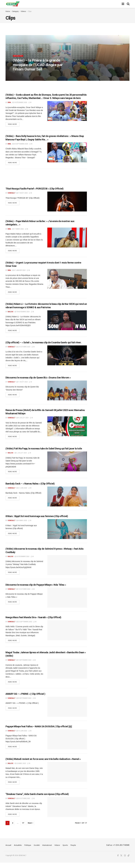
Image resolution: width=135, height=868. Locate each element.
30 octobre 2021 (23, 804)
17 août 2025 (22, 194)
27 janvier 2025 (19, 272)
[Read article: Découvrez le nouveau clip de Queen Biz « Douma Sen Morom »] (67, 393)
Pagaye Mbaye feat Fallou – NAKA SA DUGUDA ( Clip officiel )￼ (39, 731)
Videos (23, 11)
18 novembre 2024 (22, 314)
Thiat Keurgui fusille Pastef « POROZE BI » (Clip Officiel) (35, 190)
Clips (30, 11)
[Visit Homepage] (13, 4)
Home (8, 11)
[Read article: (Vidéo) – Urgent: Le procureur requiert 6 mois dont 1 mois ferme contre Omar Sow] (67, 280)
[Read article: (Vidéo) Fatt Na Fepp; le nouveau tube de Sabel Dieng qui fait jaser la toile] (67, 465)
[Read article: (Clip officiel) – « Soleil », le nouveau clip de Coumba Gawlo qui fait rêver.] (67, 358)
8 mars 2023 (22, 524)
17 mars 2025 (18, 230)
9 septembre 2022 (24, 665)
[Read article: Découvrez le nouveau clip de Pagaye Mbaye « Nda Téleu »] (67, 602)
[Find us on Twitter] (121, 861)
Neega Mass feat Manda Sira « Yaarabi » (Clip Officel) (33, 621)
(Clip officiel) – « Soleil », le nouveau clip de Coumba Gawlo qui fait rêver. (43, 345)
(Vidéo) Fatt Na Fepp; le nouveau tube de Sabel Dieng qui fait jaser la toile (44, 452)
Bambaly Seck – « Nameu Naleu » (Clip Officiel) (30, 488)
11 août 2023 (22, 385)
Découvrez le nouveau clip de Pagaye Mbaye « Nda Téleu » (36, 589)
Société (37, 851)
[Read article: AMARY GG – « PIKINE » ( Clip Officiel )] (67, 712)
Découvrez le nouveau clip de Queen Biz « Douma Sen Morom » (38, 380)
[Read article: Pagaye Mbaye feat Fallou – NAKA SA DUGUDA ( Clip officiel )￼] (67, 744)
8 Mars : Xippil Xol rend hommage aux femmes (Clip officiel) (37, 520)
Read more (14, 124)
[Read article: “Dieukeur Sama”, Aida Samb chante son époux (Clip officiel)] (67, 812)
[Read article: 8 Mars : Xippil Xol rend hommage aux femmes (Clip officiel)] (67, 533)
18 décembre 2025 (20, 102)
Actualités (19, 58)
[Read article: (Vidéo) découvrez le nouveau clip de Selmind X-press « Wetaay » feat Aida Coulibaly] (67, 569)
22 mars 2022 (20, 768)
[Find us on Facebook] (118, 861)
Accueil (8, 851)
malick (10, 314)
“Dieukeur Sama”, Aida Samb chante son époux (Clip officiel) (37, 799)
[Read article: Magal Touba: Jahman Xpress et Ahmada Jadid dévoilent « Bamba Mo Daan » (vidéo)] (67, 673)
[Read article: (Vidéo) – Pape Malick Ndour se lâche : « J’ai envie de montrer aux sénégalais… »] (67, 238)
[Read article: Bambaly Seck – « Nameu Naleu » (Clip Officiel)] (67, 500)
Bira (9, 102)
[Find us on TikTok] (129, 861)
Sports (65, 851)
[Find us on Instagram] (125, 861)
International (47, 851)
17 (23, 828)
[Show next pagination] (30, 828)
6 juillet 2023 (21, 456)
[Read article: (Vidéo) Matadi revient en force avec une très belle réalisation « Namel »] (67, 777)
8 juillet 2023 (22, 421)
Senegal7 (11, 194)
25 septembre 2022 (24, 626)
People (73, 851)
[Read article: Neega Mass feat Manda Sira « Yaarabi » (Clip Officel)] (67, 634)
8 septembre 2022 (24, 703)
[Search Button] (128, 4)
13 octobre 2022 (23, 593)
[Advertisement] (46, 178)
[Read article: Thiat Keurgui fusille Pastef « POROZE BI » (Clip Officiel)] (67, 203)
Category (15, 11)
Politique (28, 851)
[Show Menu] (123, 4)
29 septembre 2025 (20, 144)
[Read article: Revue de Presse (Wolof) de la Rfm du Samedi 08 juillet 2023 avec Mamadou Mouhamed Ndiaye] (67, 429)
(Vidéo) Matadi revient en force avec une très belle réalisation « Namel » (43, 764)
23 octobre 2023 (23, 349)
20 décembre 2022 (22, 560)
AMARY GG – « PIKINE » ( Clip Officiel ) (25, 699)
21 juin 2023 (22, 492)
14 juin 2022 (22, 736)
